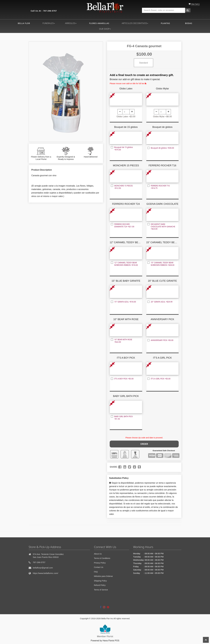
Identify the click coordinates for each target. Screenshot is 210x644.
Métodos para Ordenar (103, 576)
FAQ (96, 571)
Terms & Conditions (102, 558)
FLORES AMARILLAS (99, 23)
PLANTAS (165, 23)
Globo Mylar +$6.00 (162, 117)
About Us (98, 553)
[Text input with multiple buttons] (164, 10)
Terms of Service (101, 589)
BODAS (189, 23)
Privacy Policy (100, 562)
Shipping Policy (100, 580)
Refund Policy (100, 585)
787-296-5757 (50, 11)
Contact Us (99, 567)
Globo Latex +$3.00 (126, 117)
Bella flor (24, 23)
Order (144, 444)
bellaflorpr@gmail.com (43, 567)
